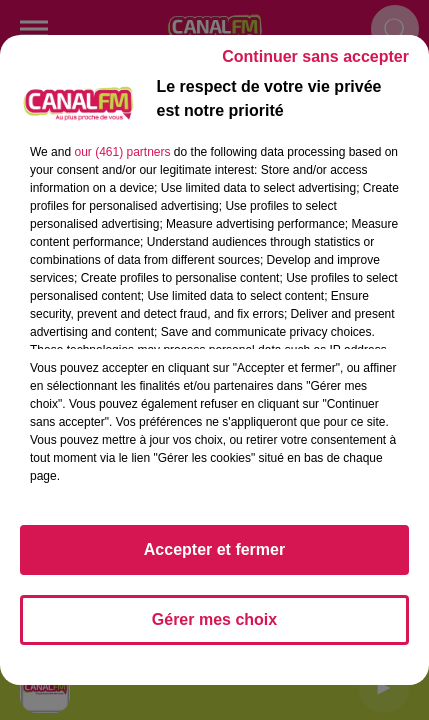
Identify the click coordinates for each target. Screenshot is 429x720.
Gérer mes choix (214, 619)
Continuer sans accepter (315, 56)
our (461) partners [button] (122, 152)
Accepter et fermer (214, 549)
